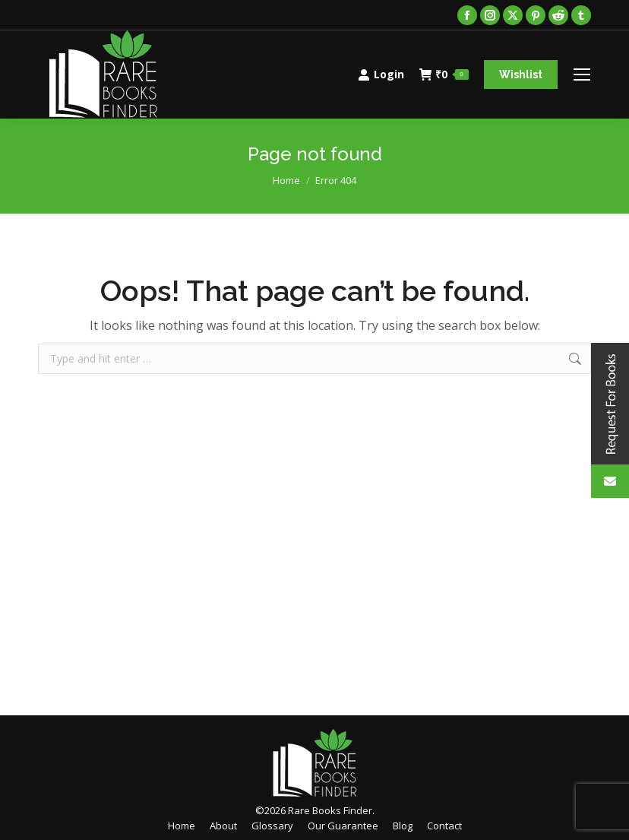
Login (381, 74)
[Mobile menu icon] (582, 74)
